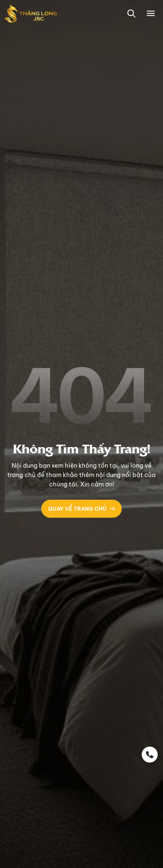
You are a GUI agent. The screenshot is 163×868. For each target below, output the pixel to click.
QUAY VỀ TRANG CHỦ (81, 509)
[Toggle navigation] (151, 13)
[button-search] (131, 13)
